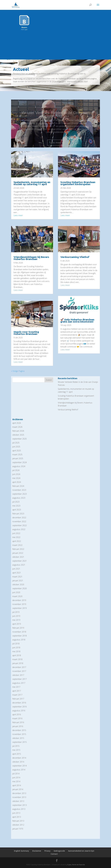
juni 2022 (16, 533)
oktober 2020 (18, 584)
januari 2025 (18, 458)
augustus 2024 (19, 466)
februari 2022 (18, 549)
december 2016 (19, 703)
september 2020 (20, 588)
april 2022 (17, 541)
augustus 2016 (19, 711)
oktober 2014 (18, 762)
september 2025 (20, 439)
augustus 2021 (19, 565)
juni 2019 (16, 616)
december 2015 (19, 730)
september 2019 (20, 608)
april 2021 (17, 573)
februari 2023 (18, 514)
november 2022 (19, 521)
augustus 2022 (19, 529)
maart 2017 (17, 695)
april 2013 (17, 817)
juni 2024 (16, 474)
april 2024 (17, 482)
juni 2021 (16, 569)
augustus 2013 (19, 809)
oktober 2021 (18, 557)
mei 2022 (16, 537)
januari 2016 (18, 726)
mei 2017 (16, 687)
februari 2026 (18, 431)
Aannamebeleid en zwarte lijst (81, 851)
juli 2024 (16, 470)
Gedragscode (59, 851)
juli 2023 (16, 502)
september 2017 (20, 679)
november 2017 (19, 671)
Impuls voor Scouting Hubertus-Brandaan (26, 333)
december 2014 (19, 758)
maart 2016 (17, 718)
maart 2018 (17, 659)
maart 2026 (17, 427)
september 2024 (20, 462)
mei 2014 (16, 781)
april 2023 (17, 510)
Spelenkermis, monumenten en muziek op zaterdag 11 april (32, 183)
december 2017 (19, 667)
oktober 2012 (18, 825)
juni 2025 (16, 447)
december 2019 (19, 600)
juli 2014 (16, 774)
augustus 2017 (19, 683)
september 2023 (20, 494)
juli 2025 (16, 443)
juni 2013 (16, 813)
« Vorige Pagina (18, 371)
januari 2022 (18, 553)
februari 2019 (18, 628)
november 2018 (19, 632)
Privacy (47, 851)
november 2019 (19, 604)
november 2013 (19, 797)
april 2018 (17, 655)
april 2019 (17, 624)
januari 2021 (18, 581)
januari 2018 (18, 663)
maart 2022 (17, 545)
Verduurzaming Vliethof (75, 257)
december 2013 (19, 793)
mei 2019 (16, 620)
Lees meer (18, 215)
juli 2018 (16, 644)
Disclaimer (37, 851)
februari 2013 (18, 821)
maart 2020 (17, 596)
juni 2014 (16, 778)
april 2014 (17, 785)
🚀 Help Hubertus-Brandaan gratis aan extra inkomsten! (77, 320)
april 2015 (17, 754)
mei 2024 (16, 478)
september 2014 (20, 766)
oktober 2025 (18, 435)
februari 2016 (18, 722)
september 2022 (20, 525)
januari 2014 (18, 789)
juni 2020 (16, 592)
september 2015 (20, 742)
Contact (54, 854)
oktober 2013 (18, 801)
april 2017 (17, 691)
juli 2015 (16, 746)
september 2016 (20, 707)
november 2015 (19, 734)
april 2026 (17, 423)
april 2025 (17, 451)
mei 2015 (16, 750)
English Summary (22, 851)
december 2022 (19, 518)
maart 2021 (17, 577)
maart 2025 (17, 454)
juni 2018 (16, 648)
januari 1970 (18, 829)
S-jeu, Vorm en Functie (76, 865)
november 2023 (19, 490)
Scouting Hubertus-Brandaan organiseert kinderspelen (78, 183)
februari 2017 (18, 699)
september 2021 (20, 561)
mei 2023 (16, 506)
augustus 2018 (19, 640)
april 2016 (17, 714)
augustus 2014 (19, 770)
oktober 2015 (18, 738)
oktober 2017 (18, 675)
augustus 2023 (19, 498)
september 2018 (20, 636)
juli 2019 (16, 612)
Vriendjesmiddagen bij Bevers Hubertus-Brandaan (31, 258)
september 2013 (20, 805)
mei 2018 (16, 651)
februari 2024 (18, 486)
